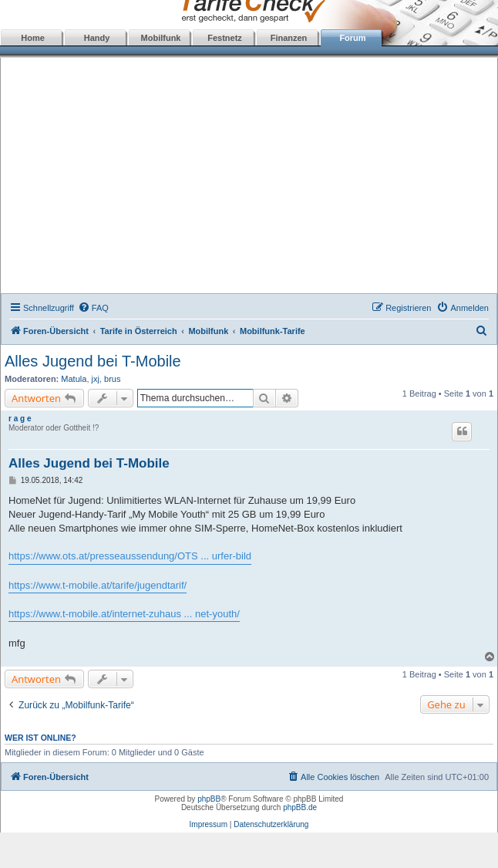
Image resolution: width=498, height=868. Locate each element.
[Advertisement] (249, 177)
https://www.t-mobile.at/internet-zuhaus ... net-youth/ (124, 614)
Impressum (209, 824)
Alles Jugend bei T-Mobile (93, 361)
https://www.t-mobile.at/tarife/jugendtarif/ (98, 585)
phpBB (209, 799)
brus (112, 379)
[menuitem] (93, 308)
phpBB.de (300, 807)
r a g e (20, 419)
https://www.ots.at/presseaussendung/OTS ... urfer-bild (130, 556)
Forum (352, 38)
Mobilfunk (161, 38)
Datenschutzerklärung (271, 824)
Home (33, 38)
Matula (74, 379)
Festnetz (225, 38)
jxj (96, 379)
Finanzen (289, 38)
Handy (97, 38)
